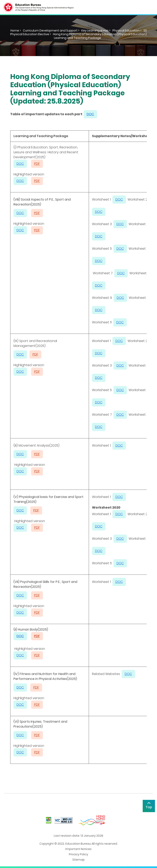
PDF (37, 636)
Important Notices (78, 849)
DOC (20, 213)
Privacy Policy (78, 854)
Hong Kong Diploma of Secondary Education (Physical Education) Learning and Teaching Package (100, 36)
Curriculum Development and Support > (51, 30)
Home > (16, 30)
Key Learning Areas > (96, 30)
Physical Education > (127, 30)
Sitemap (78, 860)
